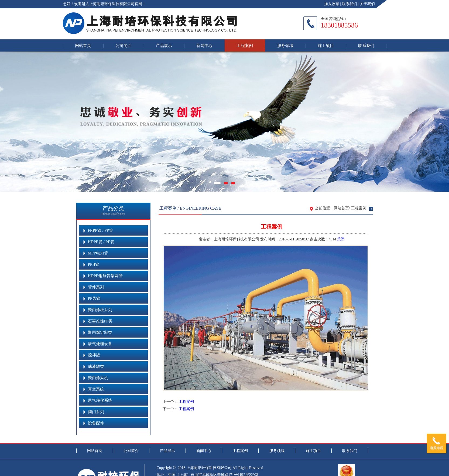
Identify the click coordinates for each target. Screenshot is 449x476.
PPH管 (94, 264)
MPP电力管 (98, 253)
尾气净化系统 (100, 400)
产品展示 (164, 45)
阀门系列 (96, 412)
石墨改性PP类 (100, 321)
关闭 (341, 239)
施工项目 (326, 45)
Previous (5, 125)
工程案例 (245, 45)
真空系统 (96, 389)
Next (444, 125)
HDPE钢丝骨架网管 (105, 276)
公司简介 (124, 45)
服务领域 (285, 45)
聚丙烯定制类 (100, 332)
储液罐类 (96, 366)
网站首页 (83, 45)
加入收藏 (332, 4)
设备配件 (96, 423)
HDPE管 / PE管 (101, 242)
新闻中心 (204, 45)
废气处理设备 (100, 344)
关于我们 (367, 4)
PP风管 (94, 298)
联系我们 (349, 4)
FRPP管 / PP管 (100, 230)
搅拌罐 (94, 355)
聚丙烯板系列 (100, 310)
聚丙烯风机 (98, 378)
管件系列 (96, 287)
